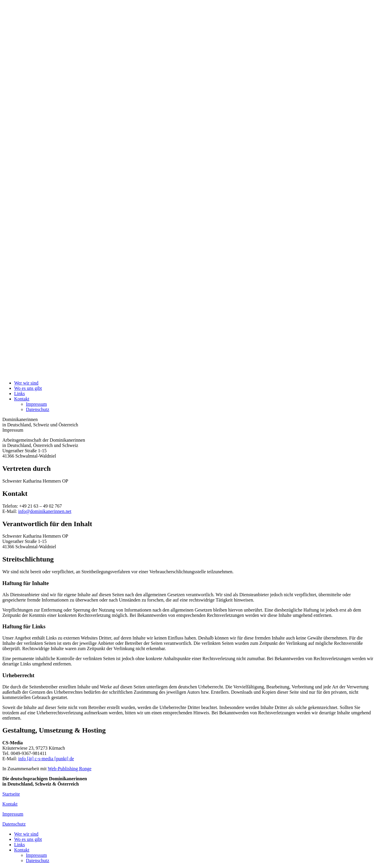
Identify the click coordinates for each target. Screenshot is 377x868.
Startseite (11, 794)
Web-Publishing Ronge (70, 769)
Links (19, 394)
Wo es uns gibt (28, 388)
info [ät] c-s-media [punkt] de (46, 759)
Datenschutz (38, 409)
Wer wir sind (26, 383)
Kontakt (22, 399)
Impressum (36, 404)
